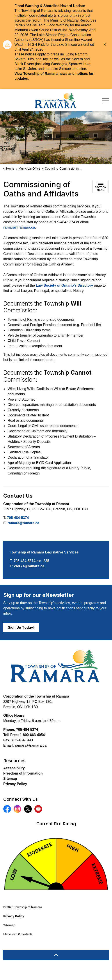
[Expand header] (105, 100)
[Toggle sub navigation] (101, 187)
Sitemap (10, 779)
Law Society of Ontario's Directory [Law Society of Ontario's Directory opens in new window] (65, 285)
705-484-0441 (22, 740)
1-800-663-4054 (32, 735)
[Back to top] (56, 955)
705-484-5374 (18, 518)
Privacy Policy (15, 784)
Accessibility (14, 768)
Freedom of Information (23, 773)
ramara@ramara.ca (19, 227)
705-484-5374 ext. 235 (31, 561)
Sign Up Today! (21, 627)
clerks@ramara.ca (29, 566)
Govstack (25, 934)
